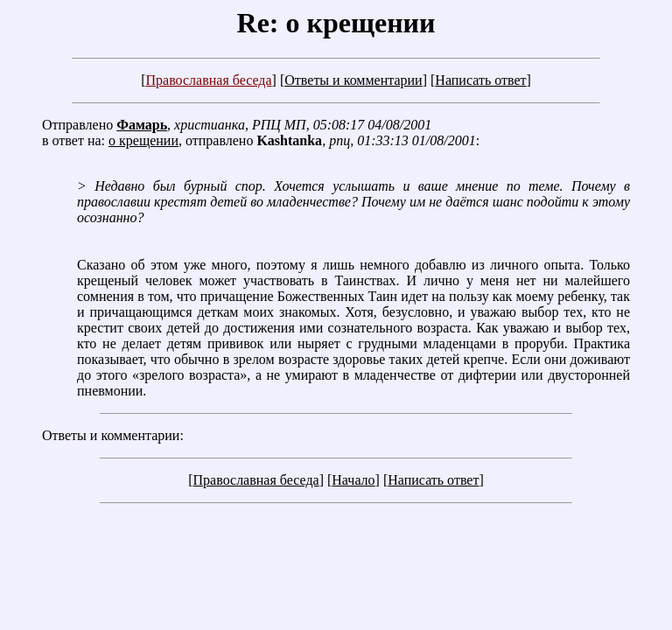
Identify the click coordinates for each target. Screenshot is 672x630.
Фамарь (142, 125)
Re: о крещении (336, 23)
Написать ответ (480, 80)
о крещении (143, 140)
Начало (353, 480)
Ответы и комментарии (353, 80)
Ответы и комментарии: (113, 435)
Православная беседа (208, 80)
